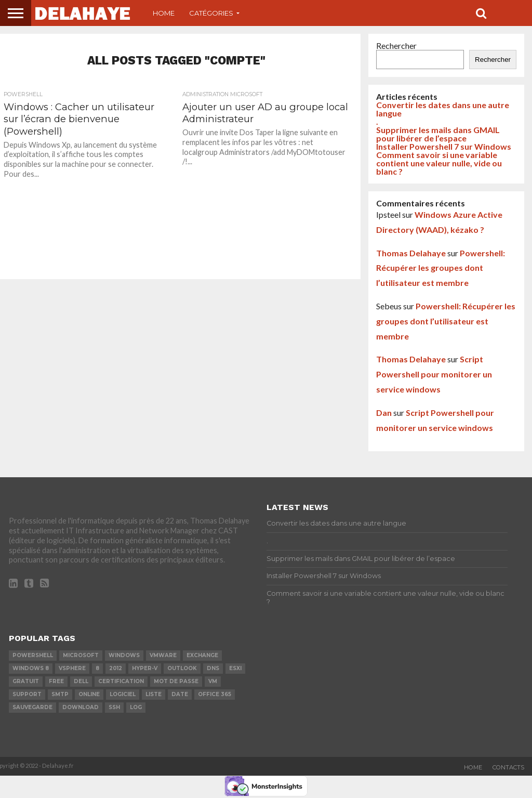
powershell (33, 655)
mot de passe (176, 681)
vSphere (72, 668)
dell (81, 681)
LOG (136, 707)
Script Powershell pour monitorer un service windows (434, 374)
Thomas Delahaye (411, 253)
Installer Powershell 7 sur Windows (444, 146)
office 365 (215, 694)
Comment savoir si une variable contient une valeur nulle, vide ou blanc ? (439, 163)
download (81, 707)
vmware (163, 655)
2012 (116, 668)
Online (89, 694)
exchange (202, 655)
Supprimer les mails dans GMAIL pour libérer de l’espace (438, 134)
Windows (124, 655)
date (180, 694)
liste (154, 694)
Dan (384, 413)
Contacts (508, 767)
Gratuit (26, 681)
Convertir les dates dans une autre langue (443, 109)
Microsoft (81, 655)
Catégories (211, 13)
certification (121, 681)
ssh (114, 707)
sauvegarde (32, 707)
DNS (213, 668)
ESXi (235, 668)
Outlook (182, 668)
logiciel (123, 694)
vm (213, 681)
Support (27, 694)
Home (164, 13)
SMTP (60, 694)
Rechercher (396, 45)
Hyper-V (145, 668)
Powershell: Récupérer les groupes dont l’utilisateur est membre (441, 268)
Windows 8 (31, 668)
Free (56, 681)
